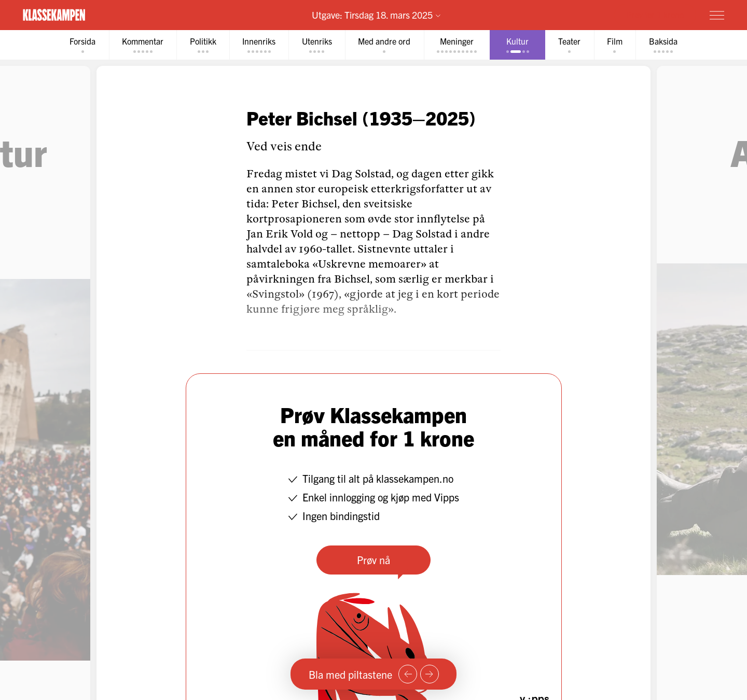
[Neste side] (430, 674)
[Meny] (717, 15)
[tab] (79, 45)
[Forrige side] (408, 674)
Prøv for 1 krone (655, 15)
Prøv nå (374, 560)
